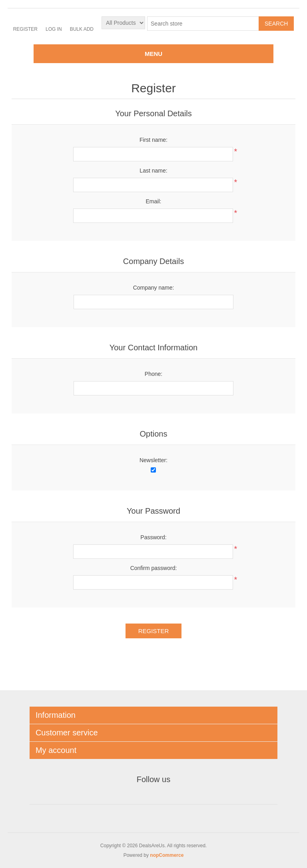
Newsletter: (153, 460)
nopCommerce (167, 855)
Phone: (153, 374)
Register (25, 29)
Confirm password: (154, 568)
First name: (153, 140)
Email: (154, 201)
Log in (54, 29)
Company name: (154, 288)
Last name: (153, 171)
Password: (153, 537)
